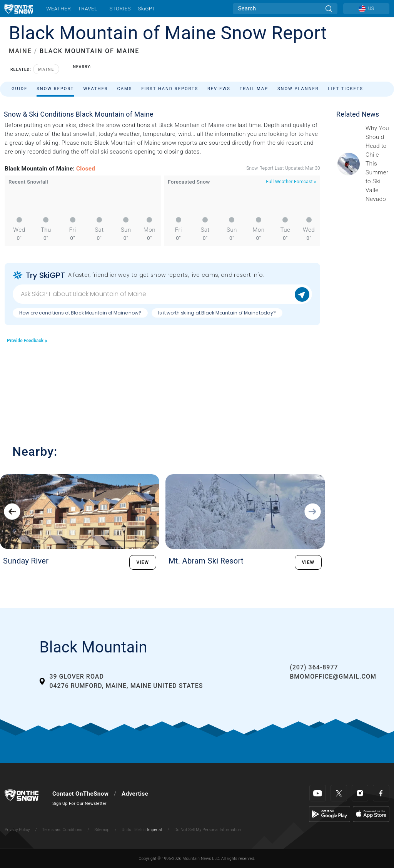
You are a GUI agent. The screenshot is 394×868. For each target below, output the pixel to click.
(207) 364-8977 (314, 667)
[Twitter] (339, 793)
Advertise (135, 794)
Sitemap (102, 830)
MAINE (20, 51)
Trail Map (254, 89)
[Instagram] (360, 793)
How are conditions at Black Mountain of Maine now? (80, 313)
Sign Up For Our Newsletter (79, 804)
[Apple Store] (371, 814)
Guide (19, 89)
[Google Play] (330, 814)
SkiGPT (146, 8)
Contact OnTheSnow (80, 794)
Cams (125, 89)
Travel (88, 8)
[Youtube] (318, 793)
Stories (120, 8)
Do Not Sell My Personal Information (208, 830)
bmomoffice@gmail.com (333, 677)
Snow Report (55, 89)
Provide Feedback (28, 341)
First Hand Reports (170, 89)
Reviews (219, 89)
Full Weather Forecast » (291, 182)
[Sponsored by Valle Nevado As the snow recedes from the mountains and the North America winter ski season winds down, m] (377, 164)
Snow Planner (298, 89)
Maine (46, 69)
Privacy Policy (17, 830)
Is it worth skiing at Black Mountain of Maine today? (217, 313)
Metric (140, 830)
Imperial (154, 830)
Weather (58, 8)
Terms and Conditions (62, 830)
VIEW (143, 562)
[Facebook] (381, 793)
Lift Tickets (346, 89)
